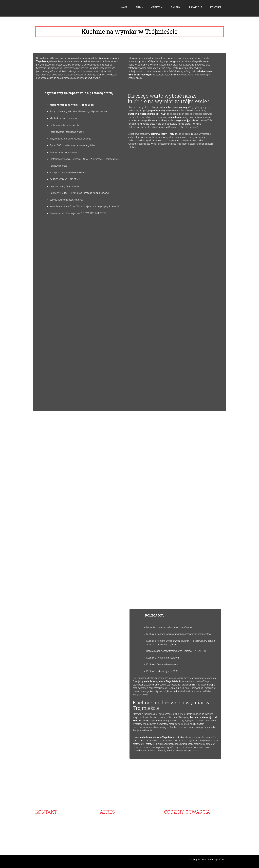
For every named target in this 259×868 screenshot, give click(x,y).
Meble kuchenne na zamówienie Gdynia (126, 841)
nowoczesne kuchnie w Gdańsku (161, 71)
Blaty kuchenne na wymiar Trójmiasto (86, 841)
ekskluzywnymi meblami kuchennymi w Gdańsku (153, 127)
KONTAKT (216, 7)
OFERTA (157, 7)
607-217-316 (51, 828)
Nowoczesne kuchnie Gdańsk (50, 841)
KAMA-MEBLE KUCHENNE (113, 818)
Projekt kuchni (195, 841)
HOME (124, 7)
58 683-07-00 (46, 818)
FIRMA (139, 7)
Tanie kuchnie (211, 841)
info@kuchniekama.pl (54, 834)
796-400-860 (51, 831)
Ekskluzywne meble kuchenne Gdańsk (167, 841)
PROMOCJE (195, 7)
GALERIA (176, 7)
